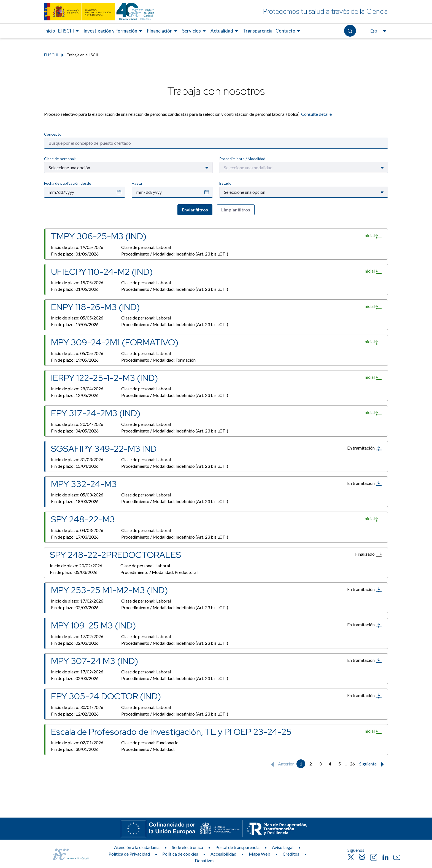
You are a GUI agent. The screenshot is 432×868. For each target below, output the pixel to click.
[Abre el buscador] (350, 31)
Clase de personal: (60, 159)
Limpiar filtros (236, 210)
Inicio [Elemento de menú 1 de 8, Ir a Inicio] (50, 31)
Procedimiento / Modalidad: (175, 254)
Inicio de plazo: (77, 247)
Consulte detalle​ (316, 114)
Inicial (373, 236)
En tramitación (365, 448)
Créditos (291, 854)
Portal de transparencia (237, 847)
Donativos (205, 860)
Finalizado (369, 555)
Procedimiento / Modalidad (242, 159)
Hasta (137, 183)
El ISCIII (51, 55)
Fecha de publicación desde (68, 183)
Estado (225, 183)
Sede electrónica (187, 847)
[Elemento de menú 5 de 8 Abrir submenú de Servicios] (195, 31)
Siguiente (373, 764)
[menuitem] (50, 31)
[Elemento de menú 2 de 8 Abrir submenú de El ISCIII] (69, 31)
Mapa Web (260, 854)
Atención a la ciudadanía (137, 847)
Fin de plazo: (75, 254)
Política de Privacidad (129, 854)
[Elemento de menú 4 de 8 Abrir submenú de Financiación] (163, 31)
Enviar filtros (195, 210)
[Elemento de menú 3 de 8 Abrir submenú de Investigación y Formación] (114, 31)
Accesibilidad (223, 854)
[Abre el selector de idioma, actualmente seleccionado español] (378, 31)
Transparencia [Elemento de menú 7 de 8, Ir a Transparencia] (258, 31)
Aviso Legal (283, 847)
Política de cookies (180, 854)
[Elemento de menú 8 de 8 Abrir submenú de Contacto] (289, 31)
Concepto (53, 134)
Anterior (281, 764)
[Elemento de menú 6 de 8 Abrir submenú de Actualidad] (225, 31)
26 (352, 764)
